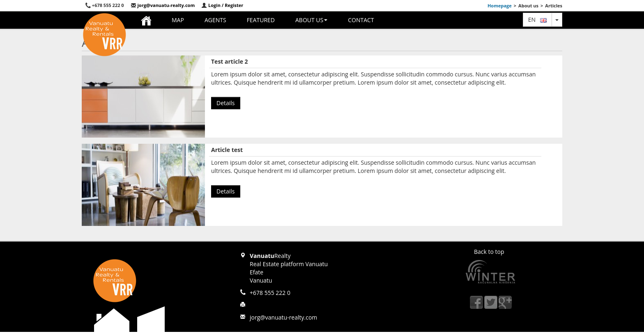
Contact (361, 20)
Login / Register (222, 5)
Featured (261, 20)
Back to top (489, 252)
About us (311, 20)
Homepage (500, 6)
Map (178, 20)
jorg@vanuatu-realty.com (163, 5)
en (537, 20)
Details (226, 103)
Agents (215, 20)
